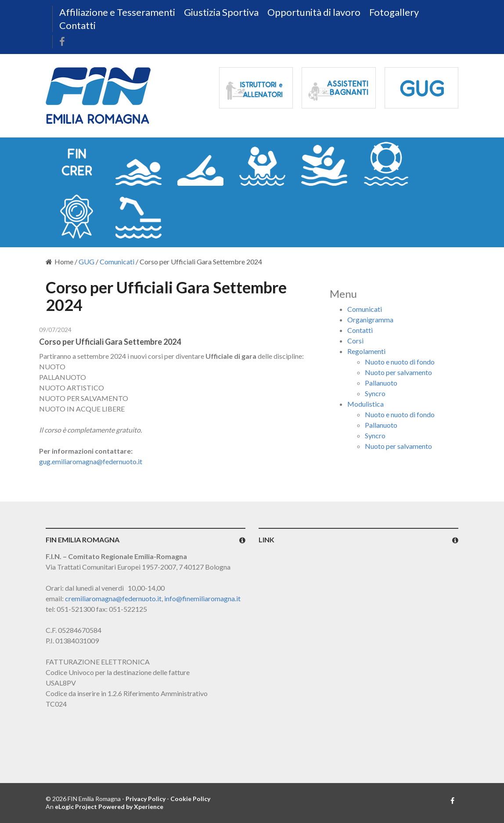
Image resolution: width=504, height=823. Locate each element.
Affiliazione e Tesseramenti (117, 12)
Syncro (375, 393)
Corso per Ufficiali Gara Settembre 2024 (110, 342)
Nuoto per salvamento (398, 372)
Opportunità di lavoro (314, 12)
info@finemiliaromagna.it (202, 598)
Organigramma (370, 319)
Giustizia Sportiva (221, 12)
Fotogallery (394, 12)
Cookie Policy (190, 799)
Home (59, 262)
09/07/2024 (55, 330)
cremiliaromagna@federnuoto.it (113, 598)
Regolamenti (366, 351)
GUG (86, 262)
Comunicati (117, 262)
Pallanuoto (381, 383)
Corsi (355, 341)
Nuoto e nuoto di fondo (400, 362)
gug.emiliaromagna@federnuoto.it (91, 461)
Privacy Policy (146, 799)
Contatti (77, 25)
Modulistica (365, 404)
